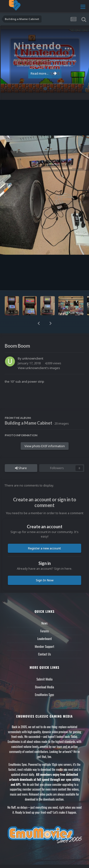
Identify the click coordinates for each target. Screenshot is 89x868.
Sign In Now (45, 580)
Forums (45, 631)
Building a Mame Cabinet (28, 423)
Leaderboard (44, 639)
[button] (39, 323)
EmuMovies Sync (44, 695)
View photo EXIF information (45, 446)
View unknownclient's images (39, 368)
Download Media (45, 687)
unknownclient (33, 358)
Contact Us (44, 654)
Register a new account (44, 548)
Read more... (44, 73)
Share (21, 468)
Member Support (44, 646)
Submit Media (45, 679)
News (45, 623)
